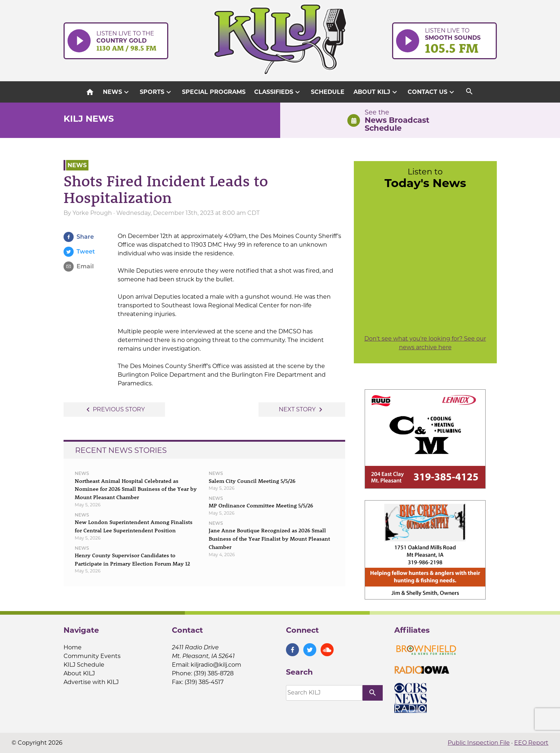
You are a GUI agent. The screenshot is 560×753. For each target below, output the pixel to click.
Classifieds (278, 92)
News (117, 92)
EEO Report (531, 743)
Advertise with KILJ (91, 682)
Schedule (328, 92)
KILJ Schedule (84, 665)
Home (73, 647)
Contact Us (432, 92)
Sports (156, 92)
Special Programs (214, 92)
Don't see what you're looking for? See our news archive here (425, 343)
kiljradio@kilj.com (216, 665)
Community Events (92, 656)
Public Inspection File (479, 743)
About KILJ (376, 92)
